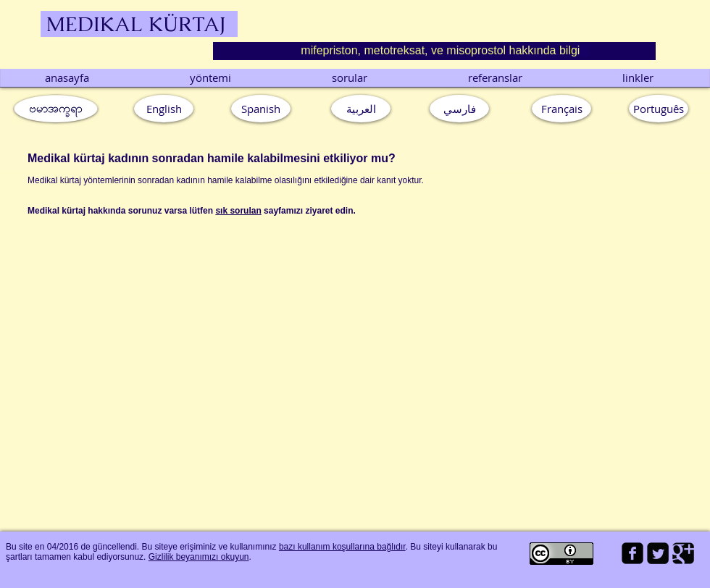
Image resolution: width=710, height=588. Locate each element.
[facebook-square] (632, 553)
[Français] (561, 109)
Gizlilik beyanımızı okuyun (199, 557)
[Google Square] (683, 553)
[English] (164, 109)
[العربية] (361, 109)
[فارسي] (459, 109)
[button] (659, 109)
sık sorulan (238, 211)
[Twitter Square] (658, 553)
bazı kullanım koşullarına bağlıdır (342, 547)
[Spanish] (261, 109)
